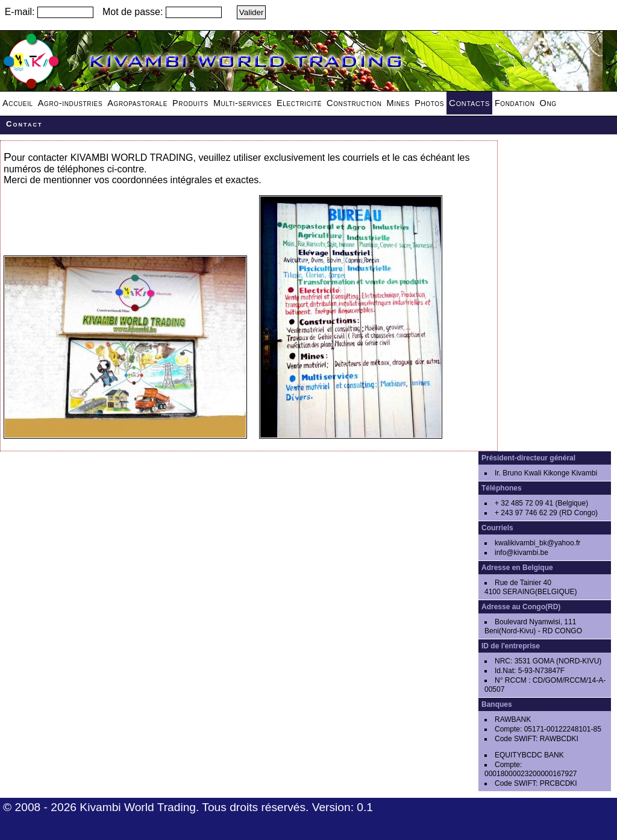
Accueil (18, 103)
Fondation (515, 103)
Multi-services (243, 103)
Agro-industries (70, 103)
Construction (354, 103)
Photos (429, 103)
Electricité (299, 103)
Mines (399, 103)
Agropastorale (137, 103)
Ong (548, 103)
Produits (190, 103)
